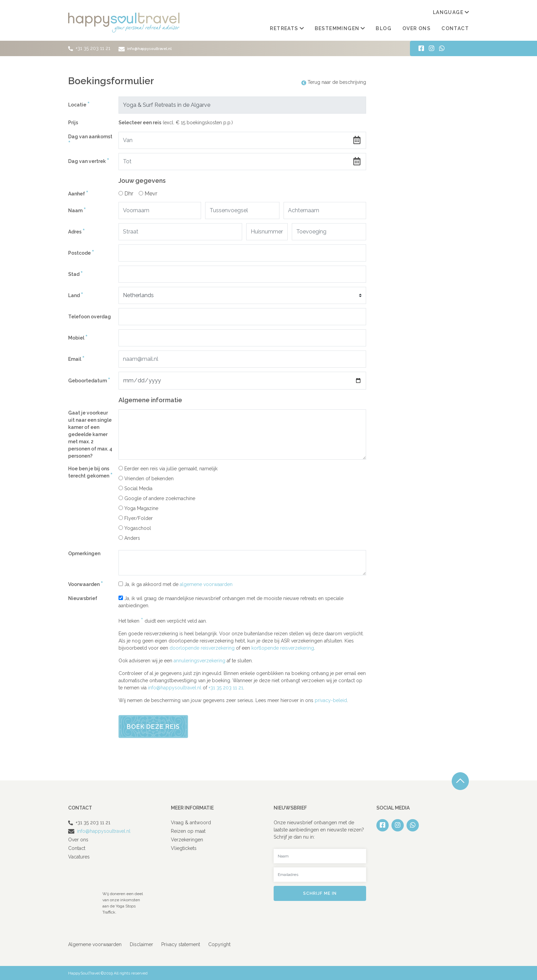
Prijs (73, 122)
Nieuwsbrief (83, 598)
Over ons (416, 28)
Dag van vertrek (89, 161)
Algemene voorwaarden (95, 944)
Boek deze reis (153, 726)
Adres (77, 232)
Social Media (135, 488)
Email (76, 359)
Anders (129, 538)
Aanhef (78, 194)
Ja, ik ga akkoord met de (176, 584)
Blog (384, 28)
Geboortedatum (89, 380)
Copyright (219, 944)
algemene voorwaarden (206, 584)
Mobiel (78, 338)
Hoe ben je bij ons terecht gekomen (90, 473)
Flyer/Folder (136, 518)
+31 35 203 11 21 (93, 48)
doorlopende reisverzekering (202, 648)
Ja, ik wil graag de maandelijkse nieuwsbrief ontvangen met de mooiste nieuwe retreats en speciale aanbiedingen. (231, 602)
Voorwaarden (86, 584)
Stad (76, 274)
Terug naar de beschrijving (334, 82)
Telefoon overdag (90, 316)
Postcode (81, 253)
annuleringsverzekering (199, 660)
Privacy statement (181, 944)
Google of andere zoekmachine (157, 498)
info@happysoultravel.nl (150, 48)
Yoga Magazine (138, 508)
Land (76, 295)
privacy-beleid (331, 700)
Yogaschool (135, 528)
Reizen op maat (188, 831)
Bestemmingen (340, 28)
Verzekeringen (187, 839)
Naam (77, 210)
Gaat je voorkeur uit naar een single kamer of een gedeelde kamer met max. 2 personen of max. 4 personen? (90, 434)
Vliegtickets (184, 848)
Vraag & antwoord (191, 822)
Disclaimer (141, 944)
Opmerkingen (84, 553)
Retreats (287, 28)
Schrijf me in (320, 893)
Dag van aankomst (90, 140)
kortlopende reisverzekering (283, 648)
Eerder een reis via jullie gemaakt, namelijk (168, 468)
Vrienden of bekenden (146, 478)
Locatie (79, 105)
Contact (455, 28)
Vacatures (79, 856)
